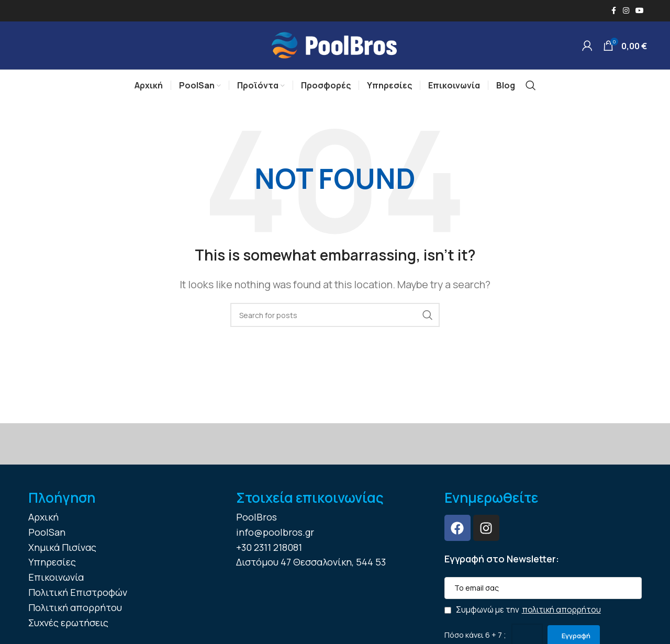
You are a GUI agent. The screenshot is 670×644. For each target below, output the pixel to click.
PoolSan (47, 539)
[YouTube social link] (640, 11)
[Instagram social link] (626, 11)
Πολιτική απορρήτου (75, 614)
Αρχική (43, 524)
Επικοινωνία (56, 584)
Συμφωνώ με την (523, 617)
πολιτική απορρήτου (561, 617)
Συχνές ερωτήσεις (68, 629)
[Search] (531, 93)
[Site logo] (335, 48)
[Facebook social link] (613, 11)
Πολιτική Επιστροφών (78, 600)
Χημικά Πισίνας (62, 554)
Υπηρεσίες (52, 569)
